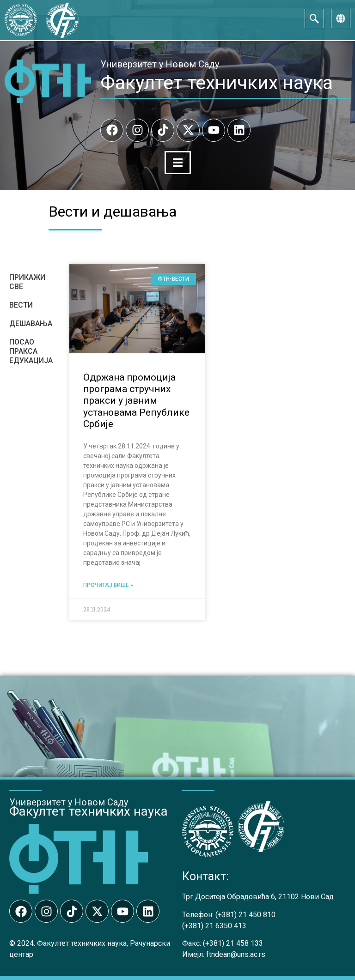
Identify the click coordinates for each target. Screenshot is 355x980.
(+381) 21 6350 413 (214, 925)
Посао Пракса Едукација (31, 351)
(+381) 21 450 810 (245, 914)
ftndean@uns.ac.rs (236, 954)
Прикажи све (27, 281)
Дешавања (31, 323)
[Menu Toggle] (177, 162)
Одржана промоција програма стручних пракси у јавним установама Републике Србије (136, 400)
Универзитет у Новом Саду (160, 64)
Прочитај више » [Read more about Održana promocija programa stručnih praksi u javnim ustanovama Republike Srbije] (108, 585)
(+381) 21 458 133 (233, 943)
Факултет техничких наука (217, 83)
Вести (21, 305)
